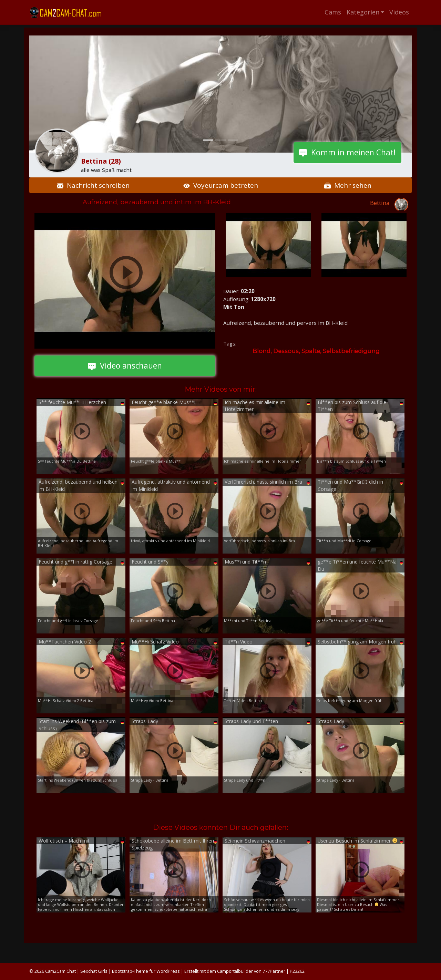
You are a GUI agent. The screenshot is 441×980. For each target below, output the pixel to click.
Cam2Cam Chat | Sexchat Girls (76, 971)
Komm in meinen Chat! (347, 152)
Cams (333, 12)
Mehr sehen (348, 185)
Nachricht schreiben (93, 185)
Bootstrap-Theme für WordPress (146, 971)
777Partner (274, 971)
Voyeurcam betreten (221, 185)
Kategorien (363, 12)
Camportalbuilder (235, 971)
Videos (399, 12)
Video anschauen (125, 366)
